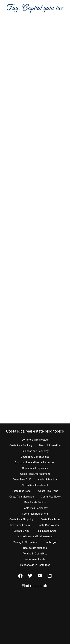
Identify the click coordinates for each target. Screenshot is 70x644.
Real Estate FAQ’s (46, 531)
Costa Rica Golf (22, 480)
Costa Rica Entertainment (35, 474)
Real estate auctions (35, 548)
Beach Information (50, 445)
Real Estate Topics (35, 502)
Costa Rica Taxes (51, 519)
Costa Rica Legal (21, 491)
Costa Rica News (51, 497)
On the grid (51, 542)
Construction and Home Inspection (35, 462)
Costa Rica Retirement (35, 514)
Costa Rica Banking (21, 445)
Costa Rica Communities (35, 457)
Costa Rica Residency (35, 508)
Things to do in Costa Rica (35, 565)
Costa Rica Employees (35, 468)
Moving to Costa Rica (25, 542)
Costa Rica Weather (49, 525)
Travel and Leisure (20, 525)
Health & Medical (48, 480)
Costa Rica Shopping (21, 519)
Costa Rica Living (48, 491)
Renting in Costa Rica (35, 554)
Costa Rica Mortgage (22, 497)
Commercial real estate (35, 440)
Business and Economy (35, 451)
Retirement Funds (35, 559)
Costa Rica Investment (35, 485)
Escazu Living (21, 531)
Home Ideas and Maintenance (35, 536)
